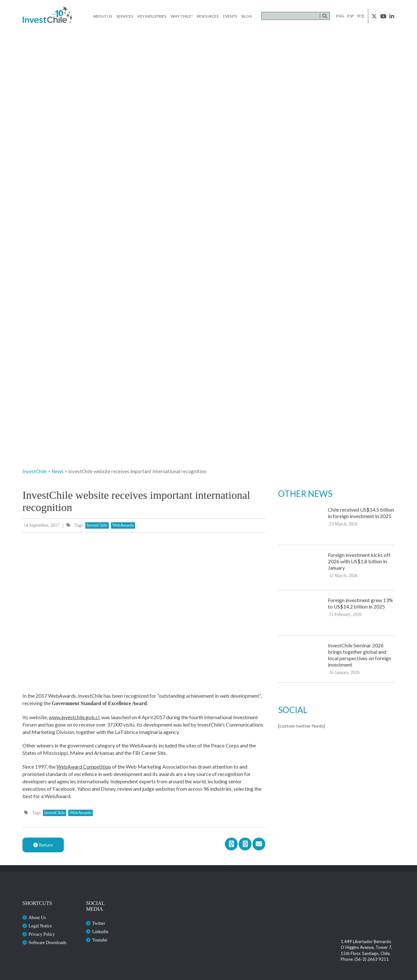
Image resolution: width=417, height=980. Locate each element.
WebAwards (123, 525)
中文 (361, 16)
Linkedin (100, 932)
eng (340, 16)
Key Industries (152, 16)
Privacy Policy (42, 934)
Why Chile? (182, 16)
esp (351, 16)
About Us (102, 16)
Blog (247, 16)
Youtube (100, 940)
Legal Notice (40, 926)
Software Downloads (47, 943)
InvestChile (97, 525)
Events (230, 16)
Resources (208, 16)
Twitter (98, 923)
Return (43, 845)
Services (125, 16)
